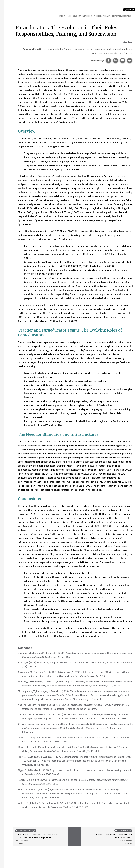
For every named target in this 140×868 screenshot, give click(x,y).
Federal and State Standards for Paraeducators (107, 837)
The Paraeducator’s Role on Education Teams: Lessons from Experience (41, 837)
